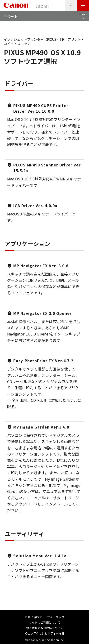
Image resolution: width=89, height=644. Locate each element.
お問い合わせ (33, 617)
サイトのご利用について (45, 622)
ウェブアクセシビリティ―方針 (45, 633)
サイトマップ (56, 617)
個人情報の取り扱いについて (45, 628)
